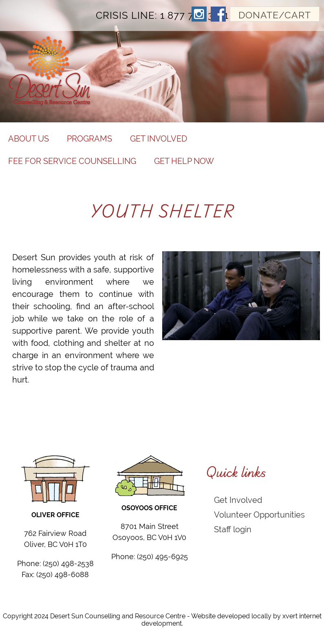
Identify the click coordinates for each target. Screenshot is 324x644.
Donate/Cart (275, 15)
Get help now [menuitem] (184, 161)
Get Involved (238, 500)
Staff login (233, 529)
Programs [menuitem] (89, 138)
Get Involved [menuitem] (159, 138)
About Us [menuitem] (29, 138)
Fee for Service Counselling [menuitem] (72, 161)
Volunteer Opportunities (259, 515)
